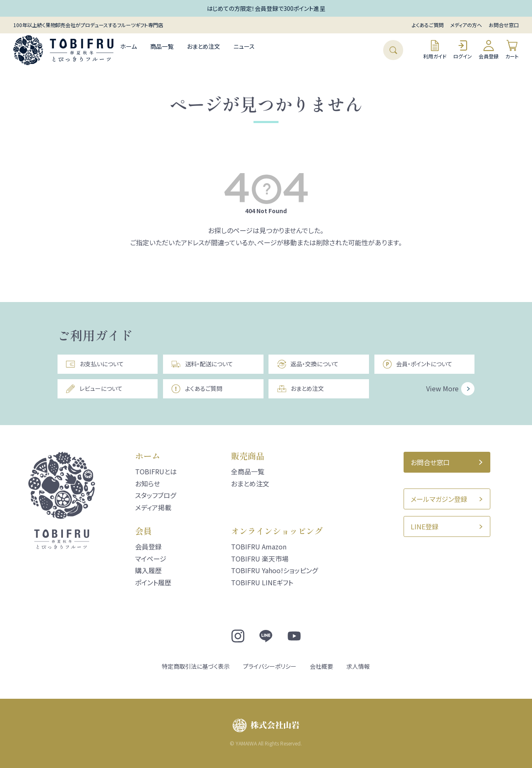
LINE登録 (425, 526)
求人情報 (358, 666)
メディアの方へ (466, 25)
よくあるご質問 (428, 25)
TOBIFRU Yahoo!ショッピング (274, 570)
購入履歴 (148, 570)
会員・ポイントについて (417, 364)
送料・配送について (202, 364)
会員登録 (489, 49)
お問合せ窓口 (504, 25)
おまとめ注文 (203, 46)
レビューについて (94, 389)
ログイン (463, 49)
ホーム (128, 46)
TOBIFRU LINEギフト (262, 582)
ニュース (244, 46)
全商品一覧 (248, 471)
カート (512, 49)
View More (442, 388)
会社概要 (321, 666)
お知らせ (148, 483)
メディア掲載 (153, 507)
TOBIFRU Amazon (259, 546)
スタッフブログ (156, 495)
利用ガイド (435, 49)
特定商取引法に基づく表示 (196, 666)
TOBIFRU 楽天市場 (260, 559)
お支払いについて (94, 364)
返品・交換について (308, 364)
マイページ (151, 559)
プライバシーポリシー (270, 666)
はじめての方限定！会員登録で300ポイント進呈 (266, 8)
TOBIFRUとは (156, 471)
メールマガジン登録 (439, 499)
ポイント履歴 (153, 582)
